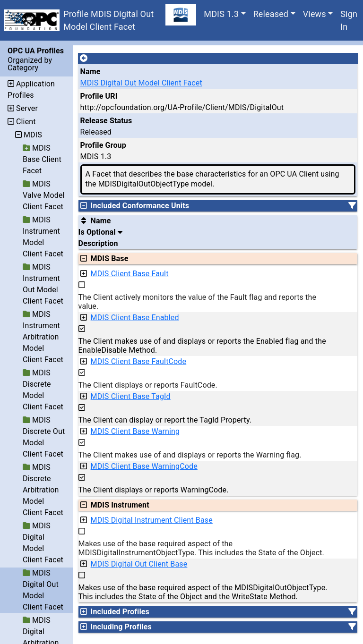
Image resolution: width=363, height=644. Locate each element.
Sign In (349, 20)
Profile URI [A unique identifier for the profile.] (99, 96)
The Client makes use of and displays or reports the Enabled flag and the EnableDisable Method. (202, 346)
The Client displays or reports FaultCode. (148, 385)
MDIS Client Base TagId (131, 396)
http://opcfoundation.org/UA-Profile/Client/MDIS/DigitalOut (182, 107)
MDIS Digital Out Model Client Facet (141, 83)
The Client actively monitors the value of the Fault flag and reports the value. (198, 302)
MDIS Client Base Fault (130, 274)
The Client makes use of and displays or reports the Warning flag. (190, 455)
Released (271, 14)
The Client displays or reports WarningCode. (154, 490)
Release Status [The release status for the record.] (106, 121)
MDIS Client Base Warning (135, 431)
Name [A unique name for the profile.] (91, 72)
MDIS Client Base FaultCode (139, 361)
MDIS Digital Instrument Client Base (152, 520)
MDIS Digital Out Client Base (139, 564)
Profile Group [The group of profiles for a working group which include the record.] (103, 145)
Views (315, 14)
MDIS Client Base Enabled (135, 318)
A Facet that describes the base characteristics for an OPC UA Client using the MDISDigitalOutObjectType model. (212, 179)
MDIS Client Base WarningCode (144, 466)
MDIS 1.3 (221, 14)
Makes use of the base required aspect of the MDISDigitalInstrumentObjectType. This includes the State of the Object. (201, 548)
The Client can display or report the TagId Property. (165, 420)
